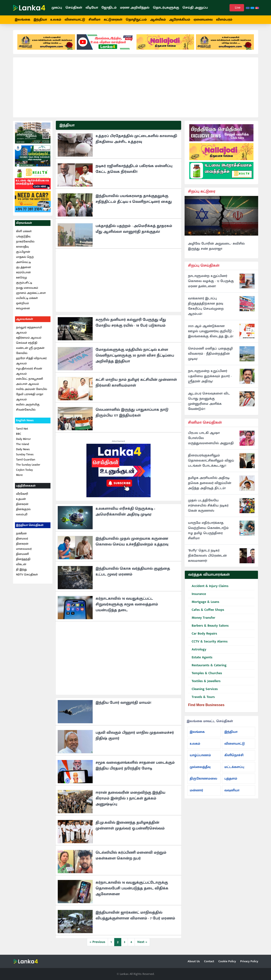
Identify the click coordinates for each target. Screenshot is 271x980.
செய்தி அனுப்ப (195, 8)
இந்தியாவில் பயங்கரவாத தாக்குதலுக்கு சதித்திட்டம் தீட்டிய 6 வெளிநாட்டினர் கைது (134, 199)
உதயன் (21, 499)
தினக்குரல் (23, 509)
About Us (194, 961)
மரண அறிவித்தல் (135, 8)
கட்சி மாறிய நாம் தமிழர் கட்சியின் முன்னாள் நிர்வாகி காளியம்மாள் (136, 383)
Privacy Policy (249, 961)
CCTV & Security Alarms (208, 642)
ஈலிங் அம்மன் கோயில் (32, 389)
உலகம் (56, 20)
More (19, 475)
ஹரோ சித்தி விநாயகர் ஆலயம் (31, 361)
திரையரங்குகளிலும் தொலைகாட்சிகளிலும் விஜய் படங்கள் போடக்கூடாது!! (211, 461)
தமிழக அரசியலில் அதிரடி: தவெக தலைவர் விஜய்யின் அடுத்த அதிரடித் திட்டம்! (210, 483)
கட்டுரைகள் (113, 20)
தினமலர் (22, 539)
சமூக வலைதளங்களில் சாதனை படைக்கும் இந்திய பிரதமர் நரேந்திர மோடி (135, 766)
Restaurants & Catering (207, 666)
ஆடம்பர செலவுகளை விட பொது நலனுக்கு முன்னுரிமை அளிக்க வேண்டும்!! (209, 401)
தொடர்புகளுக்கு (166, 8)
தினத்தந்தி (23, 559)
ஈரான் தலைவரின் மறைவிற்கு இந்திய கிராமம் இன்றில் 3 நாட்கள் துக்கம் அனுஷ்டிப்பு (130, 798)
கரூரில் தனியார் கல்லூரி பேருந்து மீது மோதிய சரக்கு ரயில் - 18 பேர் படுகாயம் (131, 323)
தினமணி (22, 554)
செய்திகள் (74, 8)
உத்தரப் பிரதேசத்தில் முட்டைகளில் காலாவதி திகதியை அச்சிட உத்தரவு (136, 139)
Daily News (23, 449)
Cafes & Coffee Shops (206, 610)
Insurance (197, 594)
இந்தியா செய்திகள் (30, 525)
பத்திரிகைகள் (26, 486)
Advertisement (118, 441)
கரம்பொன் (23, 272)
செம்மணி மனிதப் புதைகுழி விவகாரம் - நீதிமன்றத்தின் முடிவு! (210, 354)
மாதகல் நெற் (25, 257)
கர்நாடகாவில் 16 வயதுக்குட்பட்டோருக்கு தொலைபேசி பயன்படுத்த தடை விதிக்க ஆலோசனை (132, 888)
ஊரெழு (21, 277)
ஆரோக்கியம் (180, 20)
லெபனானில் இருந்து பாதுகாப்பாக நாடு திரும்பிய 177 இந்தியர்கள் (132, 413)
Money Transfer (202, 618)
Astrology (197, 650)
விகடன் (21, 564)
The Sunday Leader (28, 465)
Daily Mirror (23, 439)
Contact (209, 961)
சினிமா (94, 20)
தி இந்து (21, 569)
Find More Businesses (206, 705)
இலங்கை (22, 20)
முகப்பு (57, 8)
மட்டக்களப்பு (234, 767)
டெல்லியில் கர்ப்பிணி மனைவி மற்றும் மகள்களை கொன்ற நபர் (131, 855)
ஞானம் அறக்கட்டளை (31, 293)
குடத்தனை (24, 267)
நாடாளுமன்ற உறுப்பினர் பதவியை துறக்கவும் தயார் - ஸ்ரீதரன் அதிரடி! (210, 376)
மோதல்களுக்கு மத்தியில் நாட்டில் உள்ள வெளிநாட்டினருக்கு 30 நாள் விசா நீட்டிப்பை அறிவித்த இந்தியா (135, 356)
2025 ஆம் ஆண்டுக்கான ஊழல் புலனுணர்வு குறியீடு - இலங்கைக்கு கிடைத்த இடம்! (211, 331)
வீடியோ (92, 8)
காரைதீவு (22, 247)
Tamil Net (22, 429)
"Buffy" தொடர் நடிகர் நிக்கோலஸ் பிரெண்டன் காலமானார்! (207, 556)
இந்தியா (40, 20)
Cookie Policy (227, 961)
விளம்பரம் (224, 20)
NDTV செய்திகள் (27, 574)
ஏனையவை (203, 20)
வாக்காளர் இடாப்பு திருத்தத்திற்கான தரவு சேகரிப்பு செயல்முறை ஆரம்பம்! (206, 306)
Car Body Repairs (203, 634)
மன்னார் (196, 790)
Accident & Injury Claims (208, 586)
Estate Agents (200, 658)
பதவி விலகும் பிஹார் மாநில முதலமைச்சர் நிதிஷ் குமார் (135, 736)
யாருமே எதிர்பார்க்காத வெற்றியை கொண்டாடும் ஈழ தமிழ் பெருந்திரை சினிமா (208, 531)
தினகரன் (22, 504)
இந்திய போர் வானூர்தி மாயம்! (123, 703)
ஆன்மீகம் (158, 20)
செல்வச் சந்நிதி (27, 343)
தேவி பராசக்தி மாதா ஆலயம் (30, 397)
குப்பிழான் (23, 252)
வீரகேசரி (22, 494)
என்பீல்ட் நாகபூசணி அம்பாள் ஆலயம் (30, 381)
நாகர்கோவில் (25, 241)
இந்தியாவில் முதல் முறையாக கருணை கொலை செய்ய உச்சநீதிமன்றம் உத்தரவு (132, 542)
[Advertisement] (136, 87)
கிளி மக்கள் (24, 231)
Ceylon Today (24, 470)
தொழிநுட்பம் (136, 20)
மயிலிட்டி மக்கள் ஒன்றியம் (27, 301)
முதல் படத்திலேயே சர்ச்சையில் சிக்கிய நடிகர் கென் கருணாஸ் (208, 506)
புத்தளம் (231, 779)
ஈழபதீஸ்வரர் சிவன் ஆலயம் (29, 371)
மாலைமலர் (24, 549)
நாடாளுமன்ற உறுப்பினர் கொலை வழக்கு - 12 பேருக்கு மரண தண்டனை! (211, 281)
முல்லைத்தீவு (200, 767)
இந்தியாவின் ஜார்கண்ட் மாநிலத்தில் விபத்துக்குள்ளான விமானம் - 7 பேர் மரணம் (135, 915)
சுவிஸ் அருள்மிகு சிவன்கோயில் (28, 407)
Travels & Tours (201, 697)
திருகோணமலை (203, 779)
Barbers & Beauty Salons (208, 626)
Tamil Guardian (26, 459)
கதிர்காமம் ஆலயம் (29, 338)
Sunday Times (25, 454)
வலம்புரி (22, 514)
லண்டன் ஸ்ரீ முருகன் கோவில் (30, 350)
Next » (142, 942)
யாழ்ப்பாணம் (200, 755)
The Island (23, 444)
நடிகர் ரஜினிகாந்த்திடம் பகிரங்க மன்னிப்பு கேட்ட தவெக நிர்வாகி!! (134, 169)
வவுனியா (232, 790)
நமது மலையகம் (27, 288)
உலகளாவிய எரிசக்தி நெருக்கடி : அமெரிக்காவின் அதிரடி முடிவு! (125, 512)
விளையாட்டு (75, 20)
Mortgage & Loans (204, 602)
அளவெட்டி (23, 262)
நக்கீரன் (21, 533)
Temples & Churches (205, 673)
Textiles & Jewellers (204, 681)
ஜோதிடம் (109, 8)
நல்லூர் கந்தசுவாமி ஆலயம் (29, 330)
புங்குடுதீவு (23, 236)
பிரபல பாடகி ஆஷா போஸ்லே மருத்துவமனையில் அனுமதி (211, 438)
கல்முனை (23, 308)
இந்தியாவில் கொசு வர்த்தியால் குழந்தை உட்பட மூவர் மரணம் (133, 571)
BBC (19, 434)
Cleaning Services (203, 689)
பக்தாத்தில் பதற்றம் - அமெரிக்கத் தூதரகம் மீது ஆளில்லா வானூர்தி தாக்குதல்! (134, 229)
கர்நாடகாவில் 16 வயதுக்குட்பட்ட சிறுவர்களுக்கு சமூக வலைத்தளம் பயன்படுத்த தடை (127, 604)
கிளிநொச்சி (234, 755)
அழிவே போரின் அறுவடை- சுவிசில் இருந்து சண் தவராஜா (216, 246)
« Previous (97, 942)
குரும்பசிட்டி (24, 283)
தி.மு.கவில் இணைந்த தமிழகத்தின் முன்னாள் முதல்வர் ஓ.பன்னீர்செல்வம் (130, 825)
